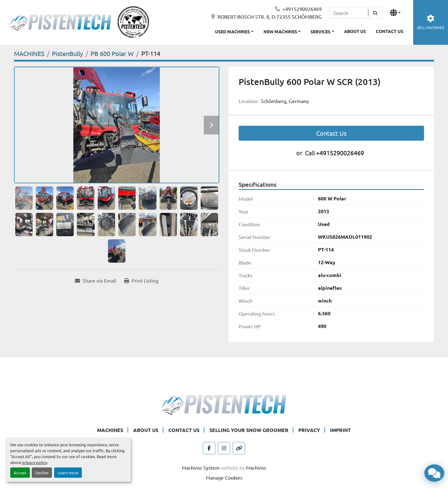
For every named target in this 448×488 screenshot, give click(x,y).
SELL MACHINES (431, 22)
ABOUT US (355, 31)
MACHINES (110, 430)
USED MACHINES (232, 31)
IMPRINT (341, 430)
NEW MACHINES (280, 31)
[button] (282, 30)
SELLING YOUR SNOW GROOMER (249, 430)
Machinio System (201, 467)
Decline (42, 473)
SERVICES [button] (320, 31)
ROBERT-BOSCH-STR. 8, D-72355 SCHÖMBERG (270, 16)
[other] (239, 448)
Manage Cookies (224, 477)
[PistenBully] (68, 53)
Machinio (256, 467)
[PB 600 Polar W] (112, 53)
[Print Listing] (141, 280)
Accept (20, 473)
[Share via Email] (96, 280)
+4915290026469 (302, 9)
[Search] (349, 13)
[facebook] (209, 448)
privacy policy (35, 462)
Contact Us (331, 133)
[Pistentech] (224, 404)
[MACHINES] (29, 53)
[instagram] (224, 448)
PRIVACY (309, 430)
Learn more (68, 473)
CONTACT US (390, 31)
